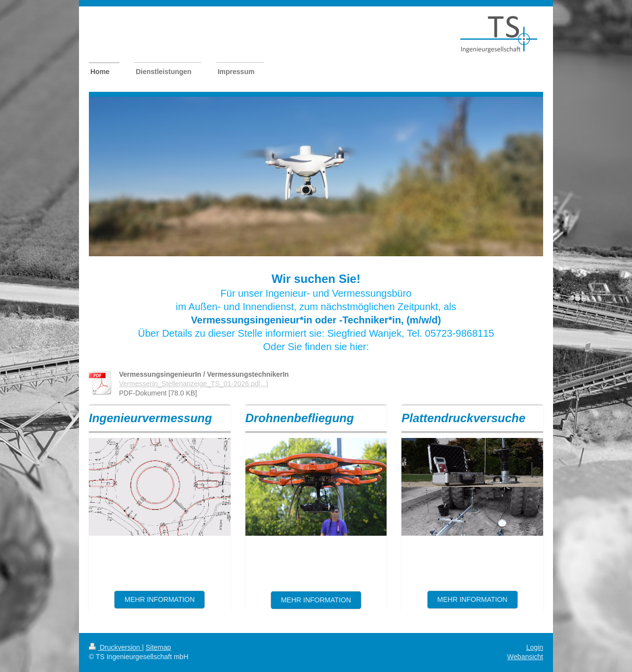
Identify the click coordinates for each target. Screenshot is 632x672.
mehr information (473, 599)
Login (535, 647)
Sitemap (158, 647)
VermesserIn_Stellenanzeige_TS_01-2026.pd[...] (194, 384)
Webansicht (525, 657)
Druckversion (115, 647)
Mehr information (159, 599)
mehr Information (316, 600)
